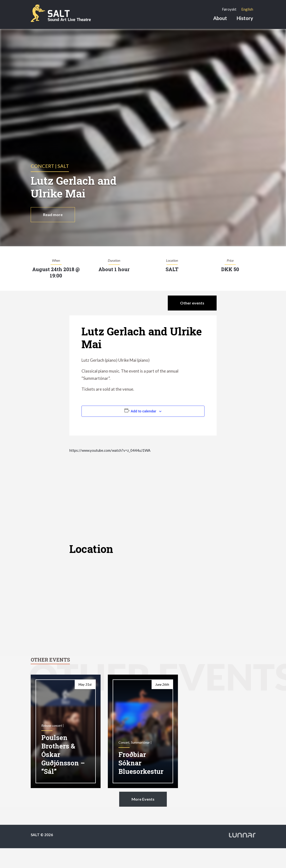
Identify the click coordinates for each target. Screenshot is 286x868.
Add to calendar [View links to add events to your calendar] (143, 411)
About (220, 18)
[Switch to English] (247, 9)
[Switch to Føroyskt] (229, 9)
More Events (143, 799)
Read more (53, 215)
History (245, 18)
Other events (192, 303)
